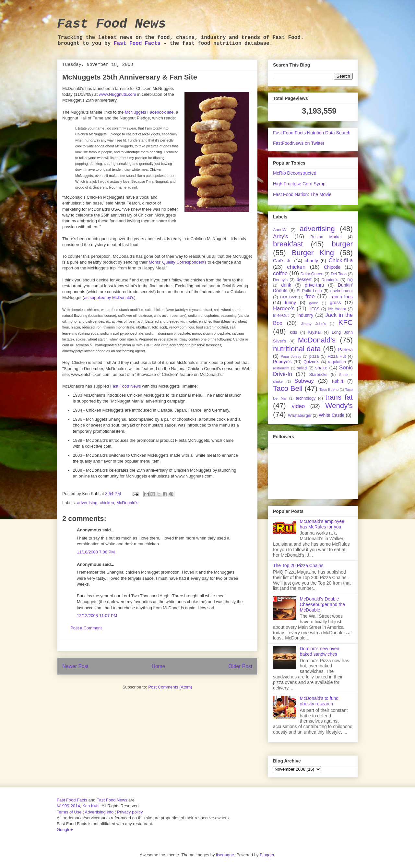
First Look (289, 297)
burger (342, 244)
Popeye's (282, 362)
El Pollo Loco (309, 291)
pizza (314, 356)
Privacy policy (130, 812)
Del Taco (339, 274)
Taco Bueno (329, 390)
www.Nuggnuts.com (118, 94)
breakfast (288, 244)
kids (293, 332)
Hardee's (284, 309)
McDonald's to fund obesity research (319, 701)
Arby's (280, 236)
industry (305, 315)
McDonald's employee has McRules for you (322, 524)
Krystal (315, 332)
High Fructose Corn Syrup (299, 184)
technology (306, 398)
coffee (280, 273)
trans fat (339, 397)
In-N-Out (281, 316)
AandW (280, 230)
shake (321, 368)
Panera (345, 350)
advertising (87, 503)
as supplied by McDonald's (109, 298)
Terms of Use (69, 812)
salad (302, 368)
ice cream (337, 309)
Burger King (313, 253)
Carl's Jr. (282, 261)
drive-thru (314, 285)
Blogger (267, 855)
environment (342, 291)
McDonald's (127, 503)
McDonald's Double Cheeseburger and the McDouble (322, 604)
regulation (337, 362)
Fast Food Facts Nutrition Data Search (312, 133)
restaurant (281, 368)
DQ (350, 280)
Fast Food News (112, 24)
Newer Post (75, 666)
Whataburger (300, 415)
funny (290, 303)
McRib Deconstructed (295, 173)
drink (286, 285)
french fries (341, 297)
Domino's (330, 280)
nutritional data (297, 349)
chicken (107, 503)
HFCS (314, 309)
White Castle (332, 415)
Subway (304, 381)
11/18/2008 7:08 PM (96, 552)
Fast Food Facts (137, 43)
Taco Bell (288, 388)
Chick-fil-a (341, 260)
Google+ (65, 830)
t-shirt (338, 381)
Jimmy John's (313, 324)
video (298, 406)
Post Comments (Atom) (170, 687)
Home (159, 666)
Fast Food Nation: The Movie (302, 194)
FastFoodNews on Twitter (299, 143)
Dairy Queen (312, 274)
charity (311, 261)
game (314, 303)
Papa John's (291, 356)
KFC (345, 322)
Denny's (280, 280)
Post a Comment (86, 628)
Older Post (240, 666)
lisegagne (225, 855)
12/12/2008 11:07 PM (97, 616)
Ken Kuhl (91, 806)
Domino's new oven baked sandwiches (320, 651)
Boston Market (326, 237)
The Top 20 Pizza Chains (298, 565)
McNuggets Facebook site (149, 112)
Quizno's (311, 362)
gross (335, 303)
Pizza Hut (337, 356)
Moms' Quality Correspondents (178, 262)
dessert (304, 279)
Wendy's (339, 406)
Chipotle (332, 267)
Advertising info (99, 812)
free (310, 297)
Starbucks (318, 375)
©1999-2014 (68, 806)
